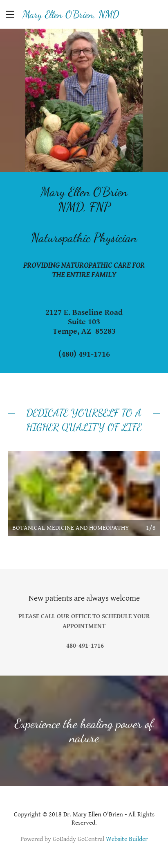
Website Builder (127, 839)
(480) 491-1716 (84, 354)
